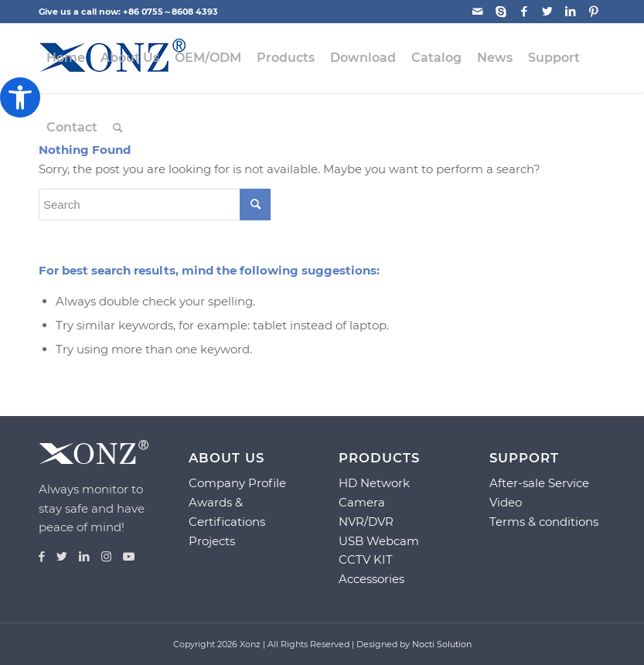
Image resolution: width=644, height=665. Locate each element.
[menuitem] (66, 58)
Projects (212, 541)
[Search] (118, 128)
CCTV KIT (366, 559)
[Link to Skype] (501, 12)
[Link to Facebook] (524, 12)
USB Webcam (379, 541)
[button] (20, 97)
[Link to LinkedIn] (570, 12)
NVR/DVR (366, 522)
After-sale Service (539, 483)
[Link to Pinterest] (594, 12)
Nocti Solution (442, 644)
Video (506, 502)
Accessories (371, 579)
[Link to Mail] (477, 12)
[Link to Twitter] (547, 12)
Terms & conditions (544, 522)
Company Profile (237, 483)
